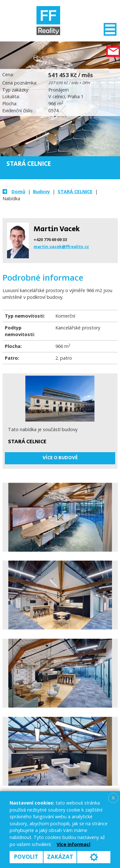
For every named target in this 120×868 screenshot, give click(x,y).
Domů (18, 191)
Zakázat (60, 857)
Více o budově (60, 458)
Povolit (26, 857)
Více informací (73, 844)
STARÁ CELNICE (75, 191)
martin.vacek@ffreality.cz (61, 246)
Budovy (41, 191)
